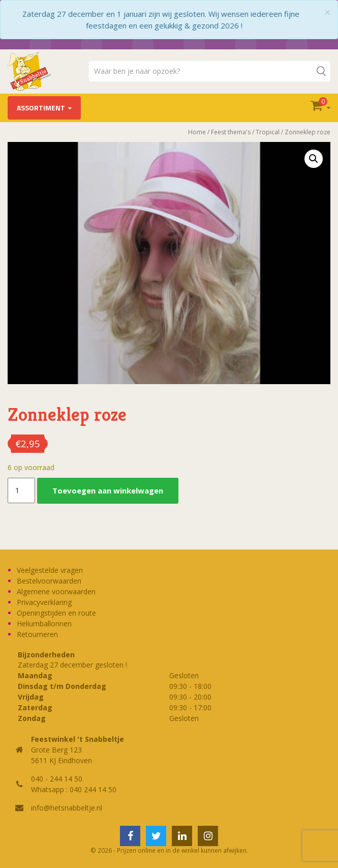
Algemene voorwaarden (56, 591)
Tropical (268, 132)
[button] (314, 159)
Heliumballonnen (44, 624)
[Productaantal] (21, 490)
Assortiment (41, 108)
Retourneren (37, 634)
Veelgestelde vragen (50, 570)
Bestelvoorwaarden (49, 581)
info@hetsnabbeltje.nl (67, 808)
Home (197, 132)
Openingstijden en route (56, 613)
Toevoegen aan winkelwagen (108, 490)
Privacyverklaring (44, 602)
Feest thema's (231, 132)
